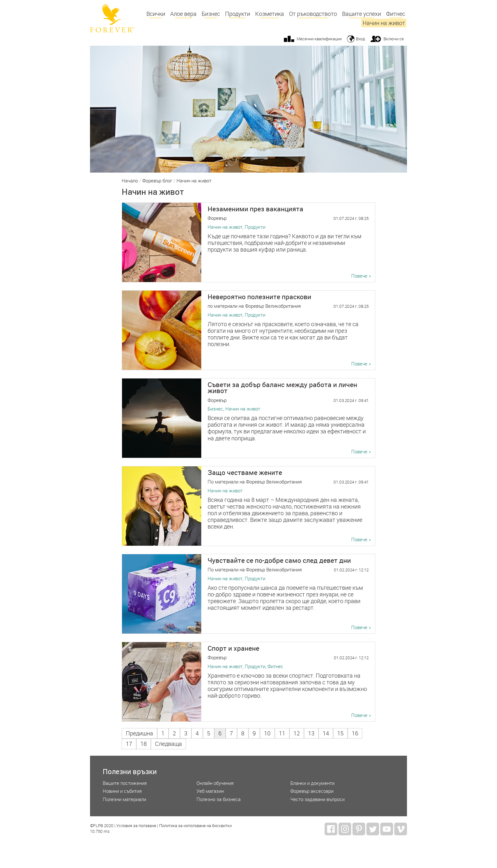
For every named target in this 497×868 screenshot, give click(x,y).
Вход (360, 39)
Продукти (238, 14)
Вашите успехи (361, 14)
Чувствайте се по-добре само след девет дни (279, 560)
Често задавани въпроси (317, 799)
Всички (156, 14)
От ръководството (313, 14)
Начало (130, 181)
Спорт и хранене (233, 648)
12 (297, 733)
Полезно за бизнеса (219, 799)
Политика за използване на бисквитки (195, 826)
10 (267, 733)
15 (340, 733)
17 (129, 744)
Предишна (139, 733)
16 (355, 733)
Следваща (168, 744)
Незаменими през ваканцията (255, 209)
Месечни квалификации (319, 39)
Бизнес (211, 14)
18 (144, 744)
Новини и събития (122, 791)
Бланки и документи (312, 783)
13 (311, 733)
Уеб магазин (210, 791)
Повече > (361, 276)
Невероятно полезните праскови (259, 297)
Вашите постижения (125, 783)
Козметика (270, 14)
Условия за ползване (136, 826)
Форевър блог (157, 181)
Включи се (394, 39)
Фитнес (396, 14)
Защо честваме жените (245, 472)
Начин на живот (384, 23)
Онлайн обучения (215, 783)
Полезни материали (124, 799)
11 (282, 733)
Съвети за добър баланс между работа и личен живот (282, 388)
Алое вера (183, 14)
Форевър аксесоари (312, 791)
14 (326, 733)
